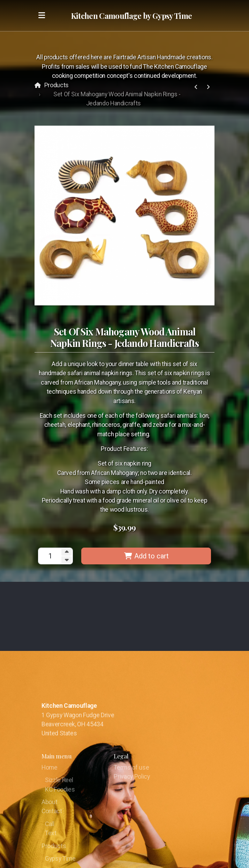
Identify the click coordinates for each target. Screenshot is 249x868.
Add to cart (146, 556)
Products (56, 85)
